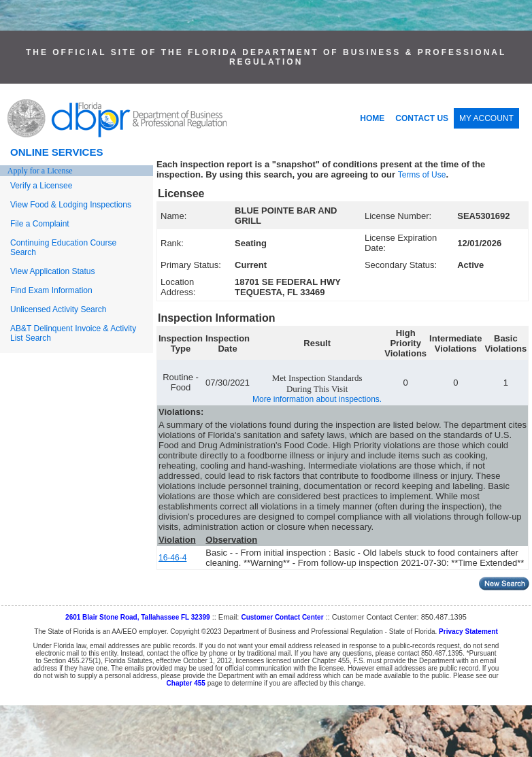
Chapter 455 (186, 683)
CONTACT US (422, 118)
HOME (372, 118)
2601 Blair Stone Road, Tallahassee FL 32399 (138, 617)
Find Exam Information (51, 290)
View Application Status (53, 271)
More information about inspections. (317, 399)
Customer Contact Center (282, 617)
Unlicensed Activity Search (58, 309)
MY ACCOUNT (486, 118)
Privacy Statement (468, 632)
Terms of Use (422, 175)
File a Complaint (40, 224)
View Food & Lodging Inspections (71, 205)
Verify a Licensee (41, 186)
